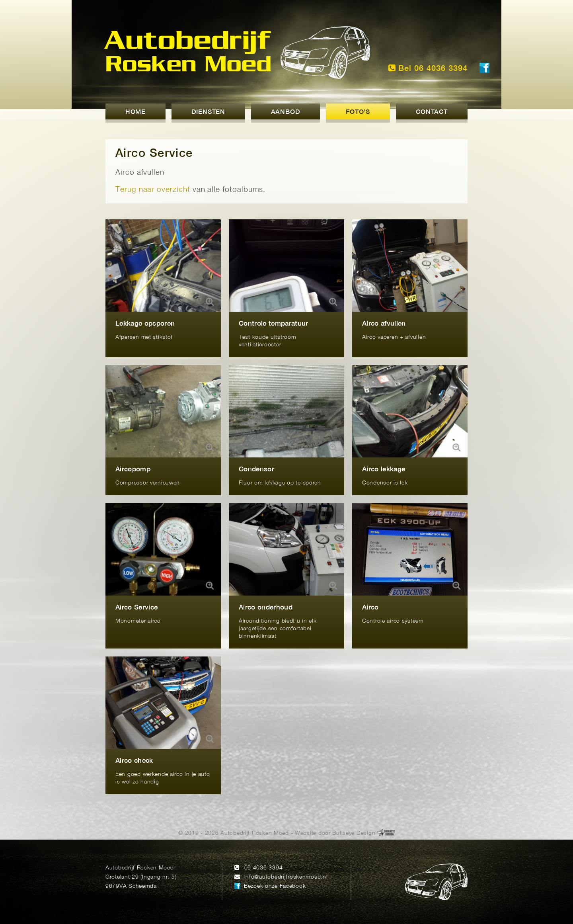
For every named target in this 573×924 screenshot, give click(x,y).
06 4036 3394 (264, 868)
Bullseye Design (354, 833)
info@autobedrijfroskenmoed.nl (286, 877)
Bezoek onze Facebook (275, 886)
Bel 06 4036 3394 (428, 68)
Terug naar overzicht (153, 190)
